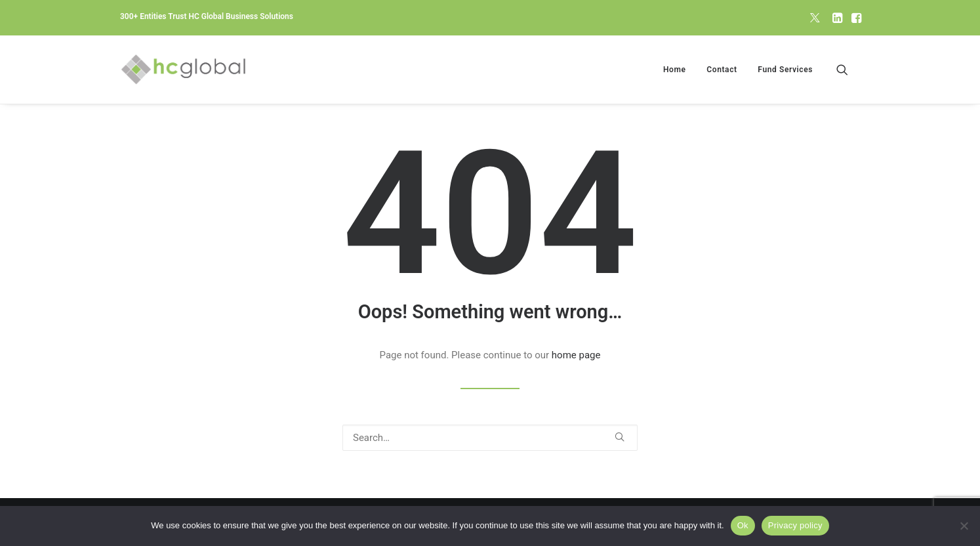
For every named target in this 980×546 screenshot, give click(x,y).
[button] (815, 18)
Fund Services (785, 70)
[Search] (490, 438)
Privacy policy (795, 525)
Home (675, 70)
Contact (722, 70)
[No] (964, 526)
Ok (743, 525)
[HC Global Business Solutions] (183, 70)
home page (576, 355)
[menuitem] (815, 18)
